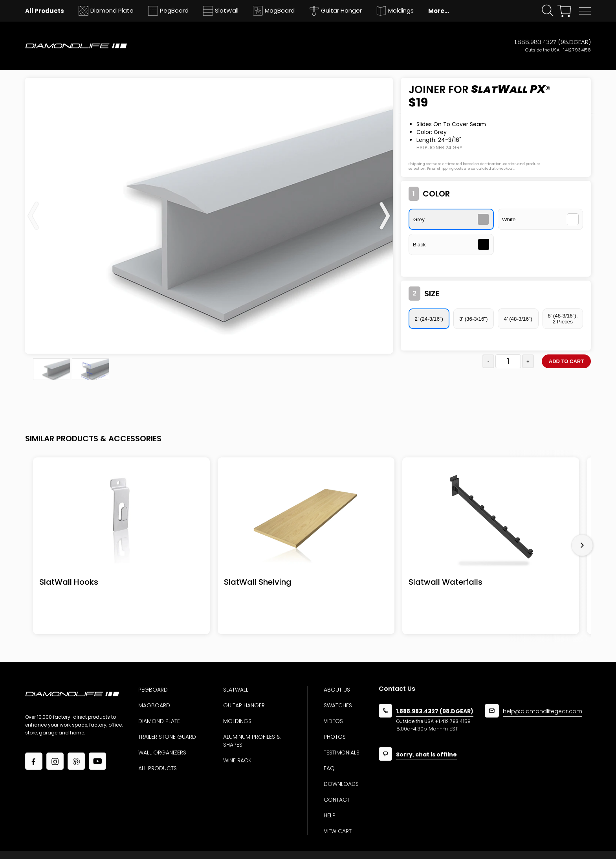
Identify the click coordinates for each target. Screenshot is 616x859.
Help (330, 815)
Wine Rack (237, 760)
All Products (158, 768)
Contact (337, 800)
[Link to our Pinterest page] (76, 761)
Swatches (338, 705)
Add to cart (566, 361)
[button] (585, 11)
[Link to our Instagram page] (55, 761)
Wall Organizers (162, 753)
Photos (335, 737)
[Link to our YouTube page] (97, 761)
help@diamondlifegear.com (543, 712)
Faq (329, 768)
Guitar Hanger (244, 705)
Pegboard (153, 690)
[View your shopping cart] (564, 11)
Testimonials (342, 753)
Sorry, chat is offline (426, 755)
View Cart (338, 831)
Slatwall (236, 690)
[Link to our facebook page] (34, 761)
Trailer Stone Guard (167, 737)
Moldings (237, 721)
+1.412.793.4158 (576, 50)
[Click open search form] (548, 11)
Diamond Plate (159, 721)
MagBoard (154, 705)
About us (337, 690)
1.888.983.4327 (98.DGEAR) (553, 42)
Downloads (341, 784)
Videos (333, 721)
